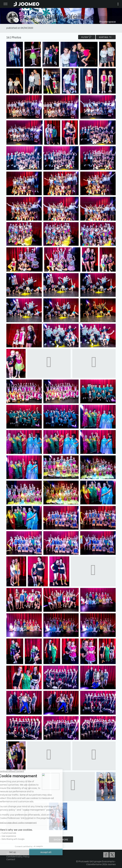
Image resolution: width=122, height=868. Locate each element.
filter (87, 37)
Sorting (106, 37)
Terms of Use (13, 853)
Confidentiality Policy (18, 856)
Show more (61, 839)
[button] (8, 852)
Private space (107, 21)
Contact (11, 859)
